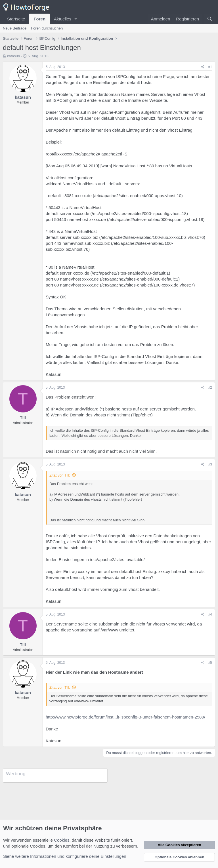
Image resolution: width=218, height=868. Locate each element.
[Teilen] (203, 67)
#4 (210, 614)
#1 (210, 67)
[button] (76, 19)
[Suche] (210, 19)
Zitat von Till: (60, 475)
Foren (39, 19)
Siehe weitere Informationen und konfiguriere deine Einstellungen (65, 856)
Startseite (16, 19)
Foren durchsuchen (47, 28)
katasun (14, 56)
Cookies (62, 840)
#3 (210, 464)
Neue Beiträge (15, 28)
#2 (210, 387)
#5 (210, 663)
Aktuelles (63, 19)
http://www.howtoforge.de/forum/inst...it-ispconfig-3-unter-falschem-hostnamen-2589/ (125, 717)
